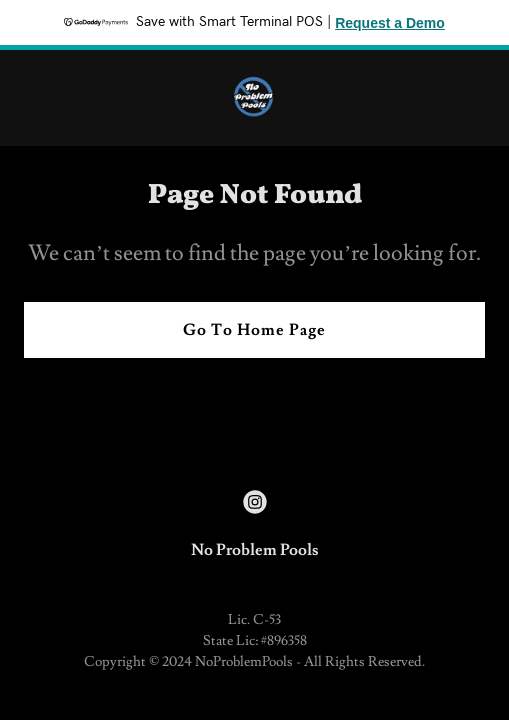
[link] (254, 98)
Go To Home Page (254, 330)
